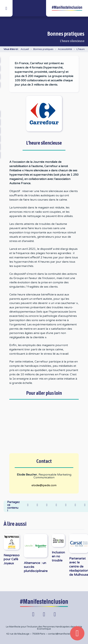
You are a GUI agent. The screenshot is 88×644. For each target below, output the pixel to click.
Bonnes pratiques (43, 49)
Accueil (25, 49)
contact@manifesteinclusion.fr (65, 634)
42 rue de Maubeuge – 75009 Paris (26, 634)
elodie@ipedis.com (44, 485)
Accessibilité (65, 49)
